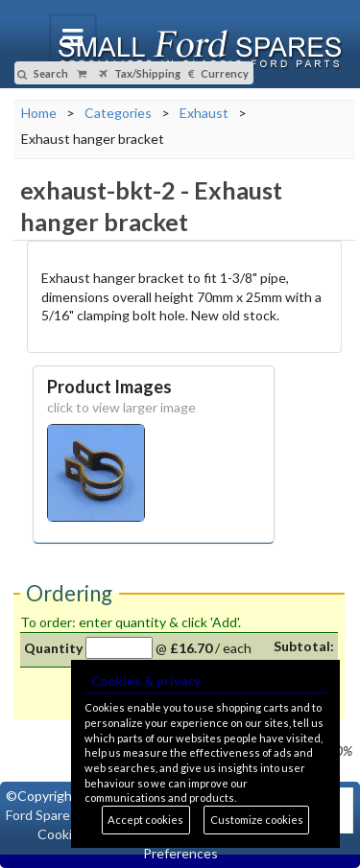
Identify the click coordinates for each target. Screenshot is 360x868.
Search (43, 73)
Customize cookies (257, 820)
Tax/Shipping (140, 73)
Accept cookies (145, 820)
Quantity (53, 648)
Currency (218, 73)
